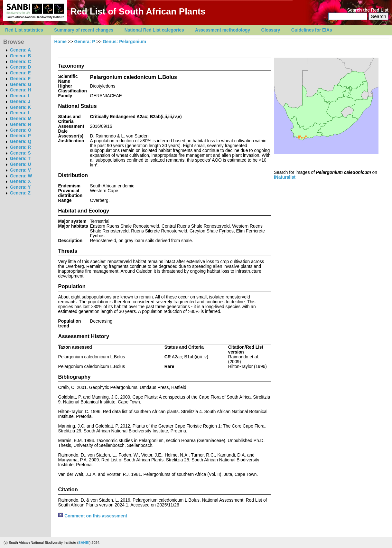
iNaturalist (285, 177)
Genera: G (21, 85)
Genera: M (21, 119)
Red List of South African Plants (138, 11)
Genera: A (20, 50)
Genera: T (20, 159)
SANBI (84, 543)
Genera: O (21, 130)
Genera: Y (20, 187)
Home (61, 42)
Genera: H (21, 90)
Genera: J (20, 102)
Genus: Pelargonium (124, 42)
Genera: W (21, 176)
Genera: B (21, 56)
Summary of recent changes (84, 30)
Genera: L (20, 113)
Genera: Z (20, 193)
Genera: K (21, 107)
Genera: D (21, 67)
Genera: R (21, 147)
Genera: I (20, 96)
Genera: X (20, 181)
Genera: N (21, 124)
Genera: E (20, 73)
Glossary (271, 30)
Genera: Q (21, 142)
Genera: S (20, 153)
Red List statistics (24, 30)
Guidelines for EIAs (312, 30)
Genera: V (20, 170)
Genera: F (20, 79)
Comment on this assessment (93, 516)
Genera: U (21, 164)
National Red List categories (154, 30)
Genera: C (21, 62)
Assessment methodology (223, 30)
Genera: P (20, 136)
